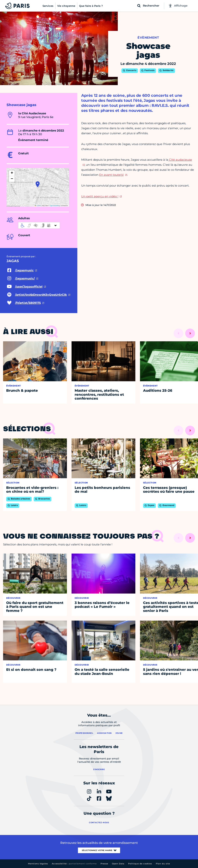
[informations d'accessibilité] (39, 225)
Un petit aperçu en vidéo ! (100, 196)
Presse (104, 864)
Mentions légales (38, 864)
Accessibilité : (74, 864)
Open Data (118, 864)
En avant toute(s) (111, 175)
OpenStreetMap (55, 206)
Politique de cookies (140, 864)
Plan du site (163, 864)
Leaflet (38, 206)
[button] (38, 184)
